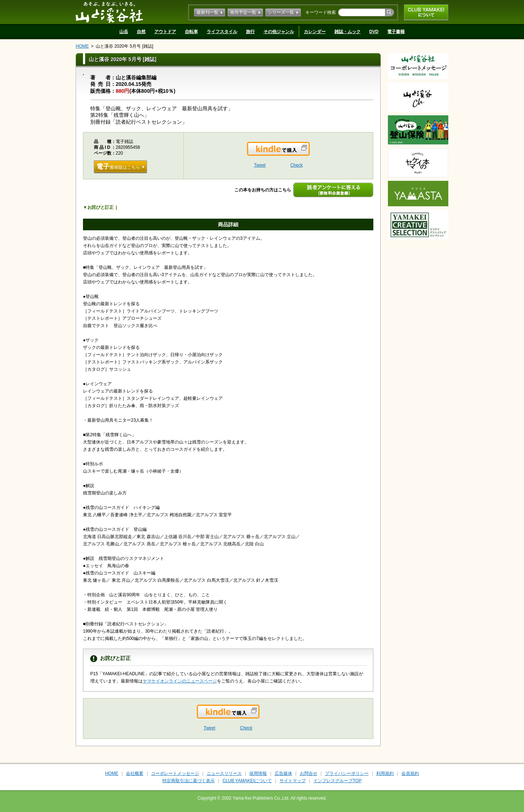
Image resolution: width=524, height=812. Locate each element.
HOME (82, 46)
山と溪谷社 (109, 12)
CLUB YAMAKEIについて (426, 12)
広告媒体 (283, 773)
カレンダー (315, 32)
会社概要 (135, 773)
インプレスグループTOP (337, 781)
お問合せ (309, 773)
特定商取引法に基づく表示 (188, 781)
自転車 (191, 32)
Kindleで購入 (309, 153)
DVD (374, 32)
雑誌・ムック (348, 32)
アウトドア (165, 32)
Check (297, 165)
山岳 (124, 32)
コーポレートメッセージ (175, 773)
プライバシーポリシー (347, 773)
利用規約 (385, 773)
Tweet (260, 165)
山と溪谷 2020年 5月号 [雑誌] (124, 46)
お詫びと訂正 (100, 207)
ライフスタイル (222, 32)
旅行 (250, 32)
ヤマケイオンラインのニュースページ (180, 681)
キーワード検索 (321, 12)
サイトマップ (293, 781)
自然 (141, 32)
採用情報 (258, 773)
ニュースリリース (224, 773)
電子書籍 (396, 32)
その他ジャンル (279, 32)
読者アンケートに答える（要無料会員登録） (333, 190)
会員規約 (410, 773)
